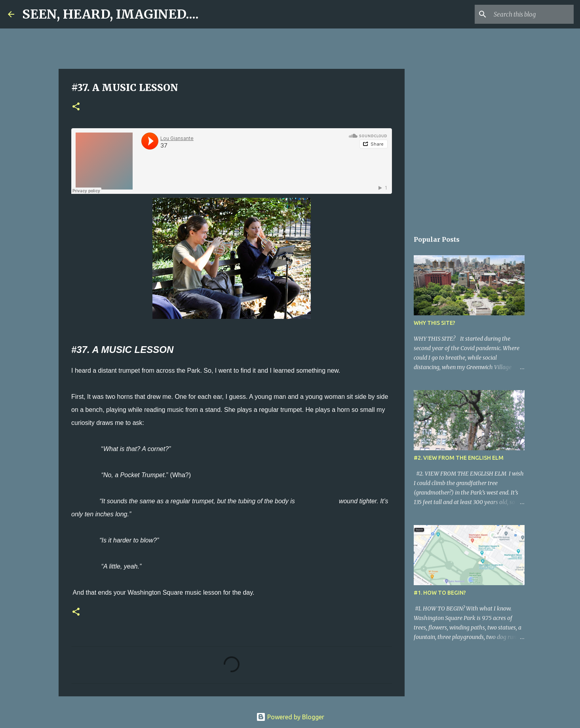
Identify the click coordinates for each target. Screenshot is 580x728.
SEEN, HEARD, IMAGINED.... (110, 14)
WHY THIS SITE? (435, 323)
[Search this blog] (532, 14)
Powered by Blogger (290, 717)
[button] (76, 107)
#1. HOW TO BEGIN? (440, 593)
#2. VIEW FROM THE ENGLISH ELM (459, 458)
